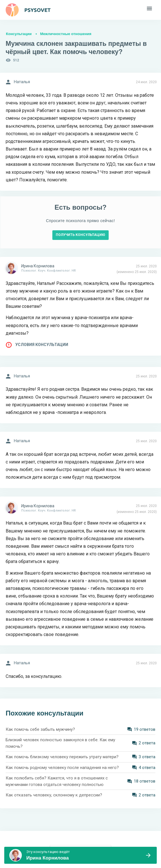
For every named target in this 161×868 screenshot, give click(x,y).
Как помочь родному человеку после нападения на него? (62, 768)
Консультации (19, 34)
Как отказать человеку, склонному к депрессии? (54, 795)
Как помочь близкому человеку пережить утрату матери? (62, 757)
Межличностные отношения (66, 34)
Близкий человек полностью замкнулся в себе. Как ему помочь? (60, 743)
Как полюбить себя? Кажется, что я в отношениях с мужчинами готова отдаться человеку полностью (57, 781)
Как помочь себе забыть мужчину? (40, 729)
